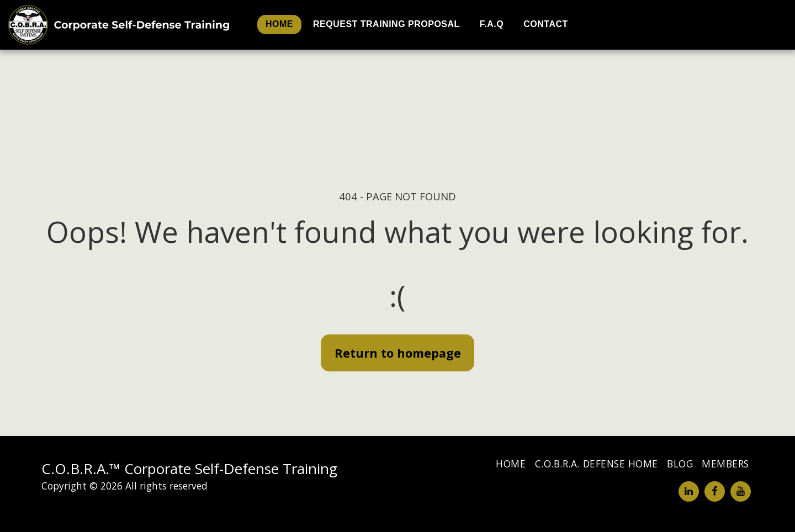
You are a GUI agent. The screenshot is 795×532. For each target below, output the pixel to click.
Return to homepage (398, 353)
